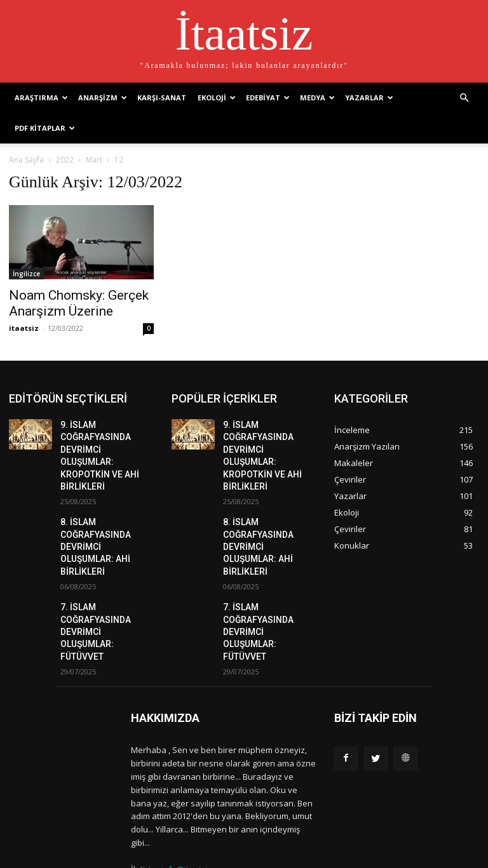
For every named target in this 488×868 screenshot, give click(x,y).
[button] (464, 97)
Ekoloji (217, 97)
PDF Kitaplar (45, 128)
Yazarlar (369, 97)
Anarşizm (103, 97)
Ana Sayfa (26, 160)
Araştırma (41, 97)
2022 (65, 160)
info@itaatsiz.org (194, 811)
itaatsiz (24, 328)
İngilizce (26, 274)
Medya (317, 97)
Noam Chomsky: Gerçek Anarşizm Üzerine (79, 303)
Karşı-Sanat (162, 97)
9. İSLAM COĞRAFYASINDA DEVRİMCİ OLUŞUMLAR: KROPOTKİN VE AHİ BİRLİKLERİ (102, 445)
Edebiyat (268, 97)
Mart (94, 160)
